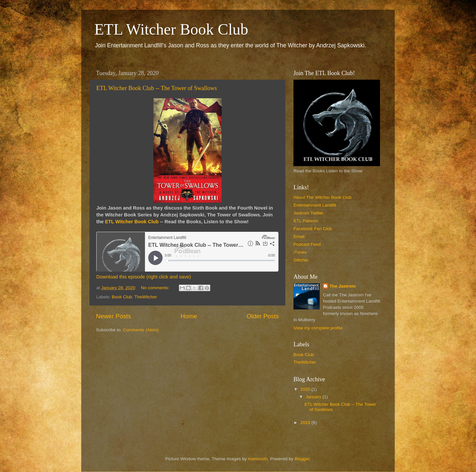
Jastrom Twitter (308, 213)
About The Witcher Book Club (323, 197)
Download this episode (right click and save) (144, 277)
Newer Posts (113, 316)
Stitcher (301, 260)
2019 (306, 423)
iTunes (300, 252)
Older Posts (263, 316)
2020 (306, 389)
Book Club (122, 297)
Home (189, 316)
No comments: (156, 288)
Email (299, 236)
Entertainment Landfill (315, 205)
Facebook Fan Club (313, 229)
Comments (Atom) (141, 330)
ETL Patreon (306, 221)
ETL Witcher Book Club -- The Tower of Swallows (157, 88)
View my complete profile (318, 328)
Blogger (302, 459)
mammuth (258, 459)
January (314, 397)
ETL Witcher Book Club (171, 29)
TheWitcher (146, 297)
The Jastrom (342, 286)
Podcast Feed (307, 244)
